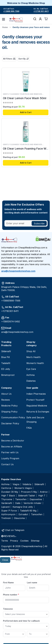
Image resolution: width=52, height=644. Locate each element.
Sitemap (35, 541)
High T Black (8, 496)
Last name (32, 583)
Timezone (8, 609)
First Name (8, 583)
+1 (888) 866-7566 (11, 11)
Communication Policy (13, 417)
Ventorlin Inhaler (33, 503)
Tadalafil (6, 363)
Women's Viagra (23, 488)
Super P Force (9, 511)
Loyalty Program (10, 458)
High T (42, 496)
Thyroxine (7, 499)
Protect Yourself (35, 400)
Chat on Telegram (15, 530)
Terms (5, 541)
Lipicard (5, 507)
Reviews (6, 400)
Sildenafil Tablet (27, 496)
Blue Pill (5, 357)
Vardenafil (7, 503)
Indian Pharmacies (36, 394)
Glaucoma (19, 518)
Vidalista (27, 484)
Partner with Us (10, 452)
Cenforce (6, 488)
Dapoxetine (36, 499)
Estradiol (23, 514)
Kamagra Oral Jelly (23, 507)
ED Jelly (6, 369)
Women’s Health (35, 363)
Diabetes (31, 381)
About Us (6, 394)
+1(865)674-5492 (11, 322)
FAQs (29, 428)
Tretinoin (6, 518)
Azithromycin (8, 514)
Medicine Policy (9, 406)
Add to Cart (26, 112)
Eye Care (31, 369)
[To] (38, 634)
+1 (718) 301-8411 (41, 11)
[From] (14, 634)
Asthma (30, 375)
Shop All (31, 351)
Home (5, 27)
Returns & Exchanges (38, 412)
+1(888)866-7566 (11, 301)
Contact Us (7, 464)
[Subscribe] (39, 223)
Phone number (11, 595)
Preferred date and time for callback (21, 621)
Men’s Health (33, 357)
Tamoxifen (21, 499)
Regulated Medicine (37, 406)
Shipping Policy (9, 412)
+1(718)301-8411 (10, 311)
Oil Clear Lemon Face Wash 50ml (25, 98)
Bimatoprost (8, 375)
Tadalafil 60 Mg (28, 511)
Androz (44, 492)
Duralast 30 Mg (9, 492)
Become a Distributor (13, 441)
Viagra (16, 484)
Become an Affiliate (12, 447)
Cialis (18, 503)
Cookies (24, 541)
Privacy (14, 541)
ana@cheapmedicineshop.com (18, 271)
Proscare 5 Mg (29, 492)
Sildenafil (6, 351)
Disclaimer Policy (10, 423)
